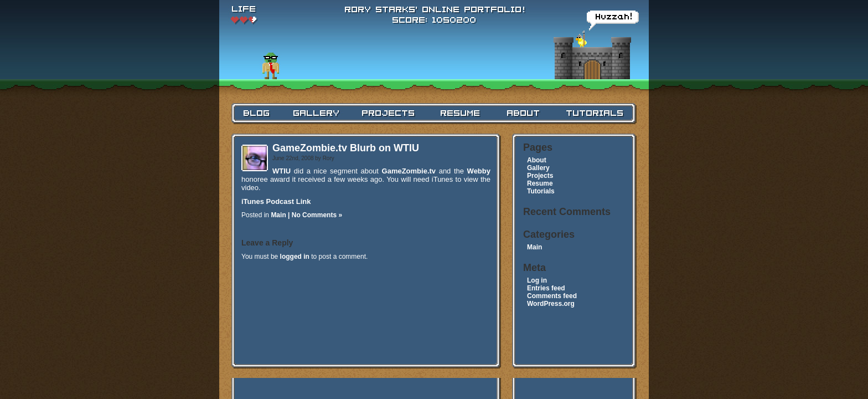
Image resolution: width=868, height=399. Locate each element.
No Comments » (317, 215)
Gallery (538, 168)
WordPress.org (551, 304)
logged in (295, 257)
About (537, 160)
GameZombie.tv (409, 171)
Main (278, 215)
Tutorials (541, 191)
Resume (540, 183)
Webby (479, 171)
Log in (537, 280)
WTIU (281, 171)
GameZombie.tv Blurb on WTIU (346, 148)
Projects (540, 176)
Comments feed (552, 296)
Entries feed (546, 288)
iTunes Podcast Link (276, 201)
